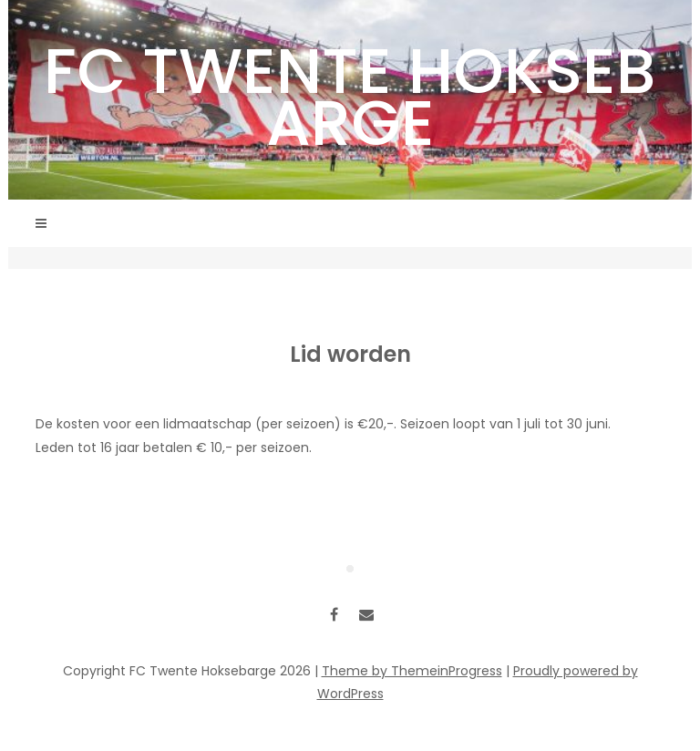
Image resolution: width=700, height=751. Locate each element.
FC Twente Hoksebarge (350, 97)
